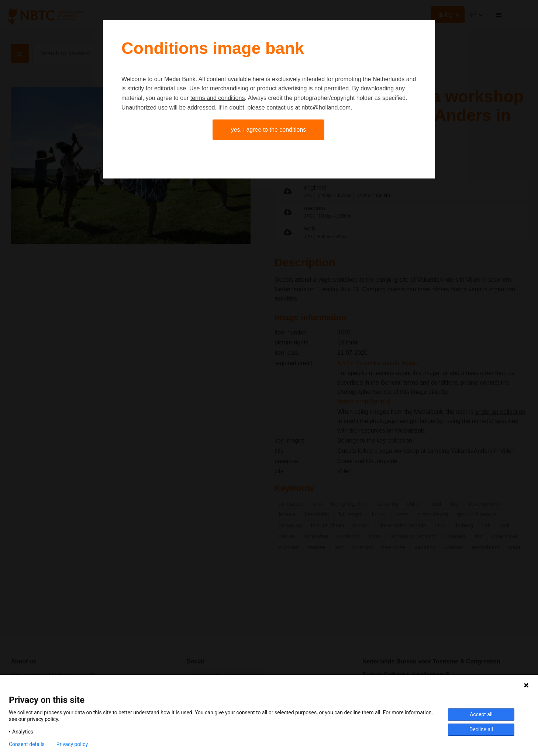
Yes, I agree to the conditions (269, 130)
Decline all (481, 729)
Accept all (481, 714)
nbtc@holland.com (326, 107)
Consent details (27, 744)
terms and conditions (218, 98)
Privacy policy (72, 744)
